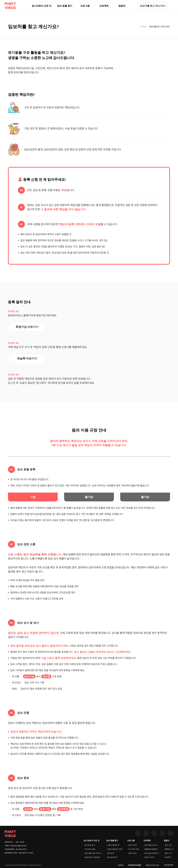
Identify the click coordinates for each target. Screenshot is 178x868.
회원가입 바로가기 (27, 327)
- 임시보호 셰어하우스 (151, 853)
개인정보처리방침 (134, 865)
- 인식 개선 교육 (133, 849)
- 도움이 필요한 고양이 (114, 849)
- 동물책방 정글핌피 (151, 849)
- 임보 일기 (110, 853)
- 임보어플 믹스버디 (151, 845)
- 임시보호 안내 (89, 845)
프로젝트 (104, 6)
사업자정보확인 (169, 865)
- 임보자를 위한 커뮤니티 (93, 853)
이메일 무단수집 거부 (152, 865)
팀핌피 (122, 6)
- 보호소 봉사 (132, 853)
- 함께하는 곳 (169, 849)
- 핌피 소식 (168, 853)
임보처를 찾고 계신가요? (153, 6)
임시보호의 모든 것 (42, 6)
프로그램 (85, 6)
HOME (143, 27)
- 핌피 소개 (168, 845)
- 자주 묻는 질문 (89, 849)
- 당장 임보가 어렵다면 (92, 857)
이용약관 (121, 865)
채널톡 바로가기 (27, 358)
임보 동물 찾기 (65, 6)
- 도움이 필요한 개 (113, 845)
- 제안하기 (168, 857)
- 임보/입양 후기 (112, 857)
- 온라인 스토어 (149, 857)
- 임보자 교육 (132, 845)
